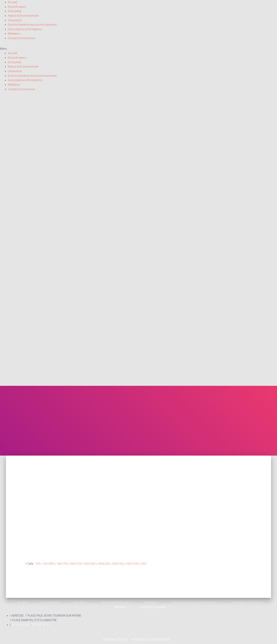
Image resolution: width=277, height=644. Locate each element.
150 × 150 (41, 564)
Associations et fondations (25, 29)
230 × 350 (111, 564)
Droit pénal (15, 11)
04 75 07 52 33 (41, 625)
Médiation (14, 34)
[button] (138, 49)
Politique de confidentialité (151, 639)
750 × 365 (69, 564)
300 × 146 (55, 564)
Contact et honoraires (22, 38)
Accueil (13, 2)
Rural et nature (17, 7)
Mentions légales (115, 639)
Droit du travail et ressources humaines (32, 25)
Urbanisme (15, 20)
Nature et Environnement (23, 16)
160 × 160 (125, 564)
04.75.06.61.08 (21, 625)
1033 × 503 (139, 564)
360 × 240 (97, 564)
